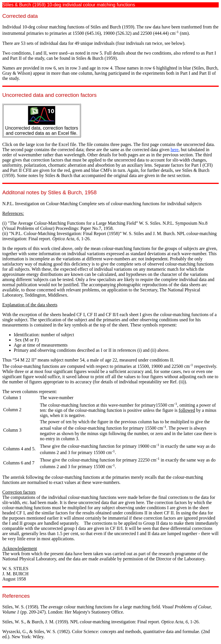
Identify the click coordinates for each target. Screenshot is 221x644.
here (175, 150)
